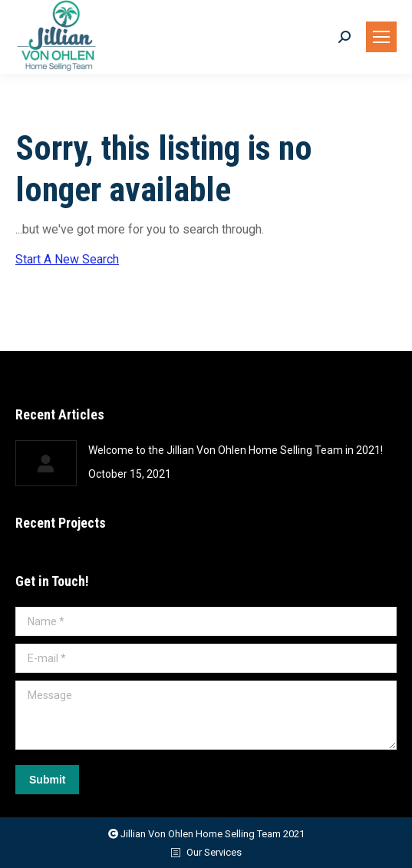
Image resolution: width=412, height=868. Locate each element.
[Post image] (46, 463)
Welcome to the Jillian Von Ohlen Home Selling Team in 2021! (236, 450)
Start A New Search (67, 259)
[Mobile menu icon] (381, 37)
